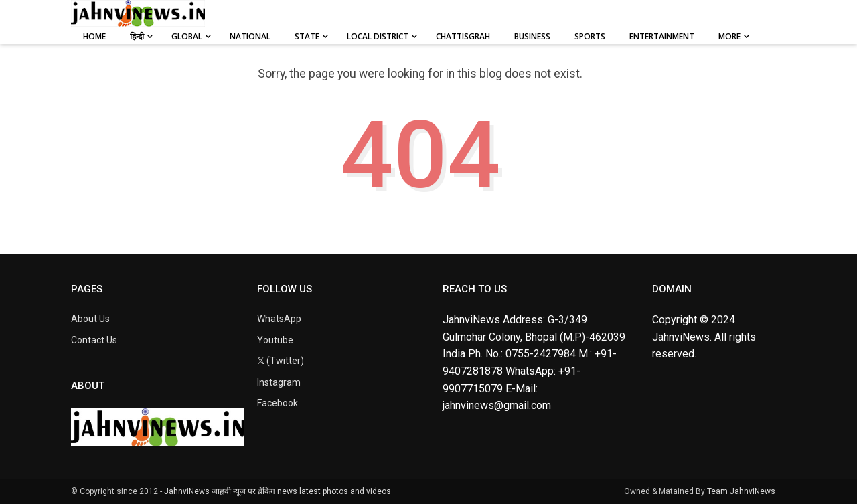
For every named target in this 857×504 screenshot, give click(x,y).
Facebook (278, 403)
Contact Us (94, 340)
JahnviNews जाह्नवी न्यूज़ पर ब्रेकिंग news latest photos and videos (278, 491)
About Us (90, 319)
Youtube (275, 340)
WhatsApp (279, 319)
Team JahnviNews (741, 491)
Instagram (279, 382)
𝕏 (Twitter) (281, 361)
